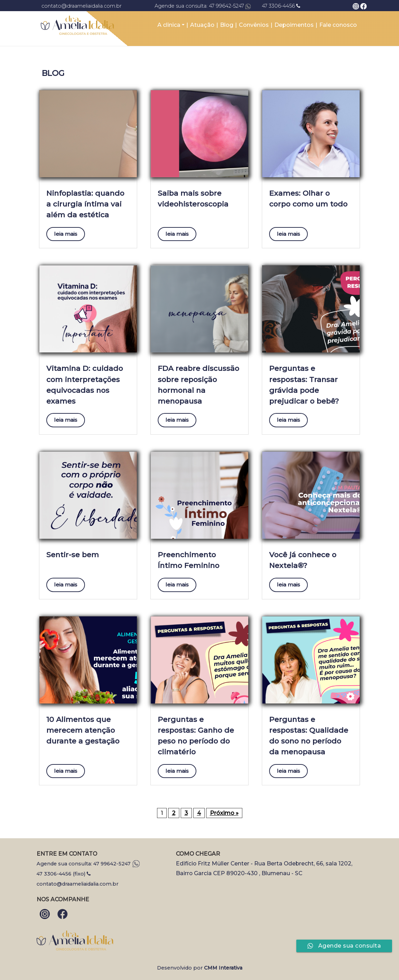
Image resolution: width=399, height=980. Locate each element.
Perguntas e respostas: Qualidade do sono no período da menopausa (309, 736)
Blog (227, 25)
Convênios (254, 25)
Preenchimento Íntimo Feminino (189, 560)
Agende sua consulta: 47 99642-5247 (88, 864)
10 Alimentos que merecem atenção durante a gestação (83, 730)
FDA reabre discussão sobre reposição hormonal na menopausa (198, 385)
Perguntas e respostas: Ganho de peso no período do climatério (196, 736)
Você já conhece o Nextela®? (303, 560)
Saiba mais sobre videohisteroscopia (193, 199)
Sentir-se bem (73, 555)
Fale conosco (338, 25)
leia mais (66, 234)
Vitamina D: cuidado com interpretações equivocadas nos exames (85, 385)
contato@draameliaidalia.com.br (77, 884)
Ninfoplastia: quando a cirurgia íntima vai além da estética (85, 204)
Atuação (202, 25)
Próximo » (224, 813)
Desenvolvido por (200, 968)
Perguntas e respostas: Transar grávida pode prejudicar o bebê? (304, 385)
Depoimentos (294, 25)
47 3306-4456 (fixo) (64, 874)
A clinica (169, 25)
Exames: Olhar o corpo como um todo (308, 199)
